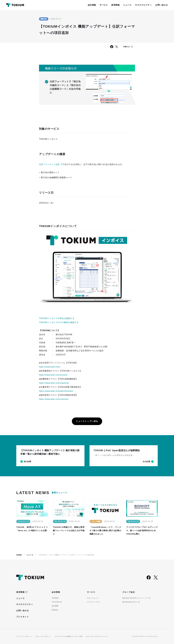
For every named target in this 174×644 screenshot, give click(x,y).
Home (19, 555)
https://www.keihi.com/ (50, 367)
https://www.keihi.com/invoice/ (53, 375)
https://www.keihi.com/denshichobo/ (56, 391)
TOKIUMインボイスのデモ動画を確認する (59, 322)
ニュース (30, 555)
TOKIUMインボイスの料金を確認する (57, 318)
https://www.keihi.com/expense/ (54, 383)
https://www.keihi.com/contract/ (54, 399)
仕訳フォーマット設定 (49, 164)
